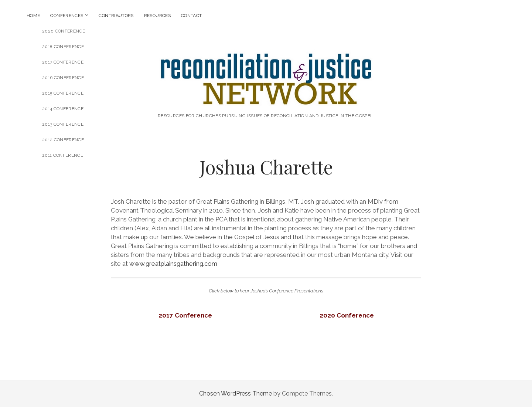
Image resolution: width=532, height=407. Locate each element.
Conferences (67, 16)
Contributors (116, 16)
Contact (192, 16)
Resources (157, 16)
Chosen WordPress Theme (236, 394)
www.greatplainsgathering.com (173, 264)
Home (33, 16)
